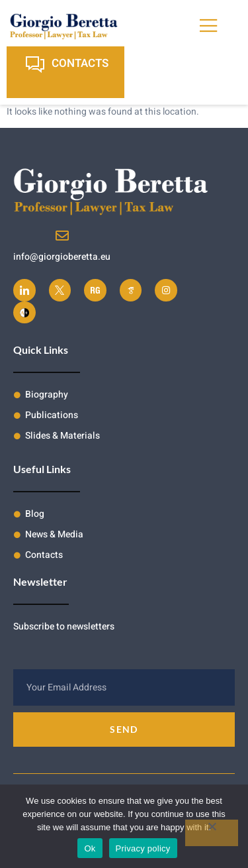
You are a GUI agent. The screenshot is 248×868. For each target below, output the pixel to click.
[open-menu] (210, 26)
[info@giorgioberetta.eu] (62, 236)
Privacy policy (143, 848)
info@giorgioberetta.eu (62, 257)
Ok (90, 848)
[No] (212, 833)
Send (124, 729)
